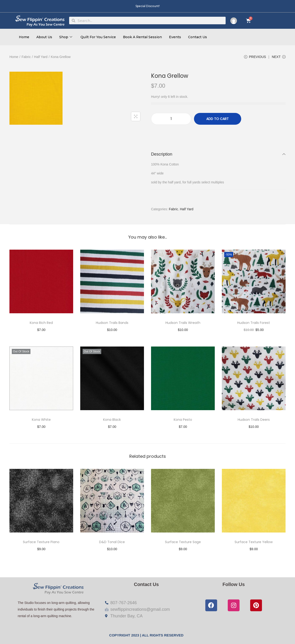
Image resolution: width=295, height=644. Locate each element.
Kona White (41, 420)
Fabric (26, 57)
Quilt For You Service (98, 37)
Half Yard (41, 57)
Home (24, 37)
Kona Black (112, 420)
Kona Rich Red (41, 323)
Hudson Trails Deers (254, 420)
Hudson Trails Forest (254, 323)
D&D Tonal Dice (112, 542)
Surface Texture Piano (41, 542)
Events (175, 37)
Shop (66, 37)
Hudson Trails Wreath (183, 323)
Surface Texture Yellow (254, 542)
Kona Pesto (183, 420)
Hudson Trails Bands (112, 323)
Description (218, 154)
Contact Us (198, 37)
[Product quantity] (171, 119)
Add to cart (217, 119)
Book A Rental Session (142, 37)
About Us (44, 37)
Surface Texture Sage (183, 542)
